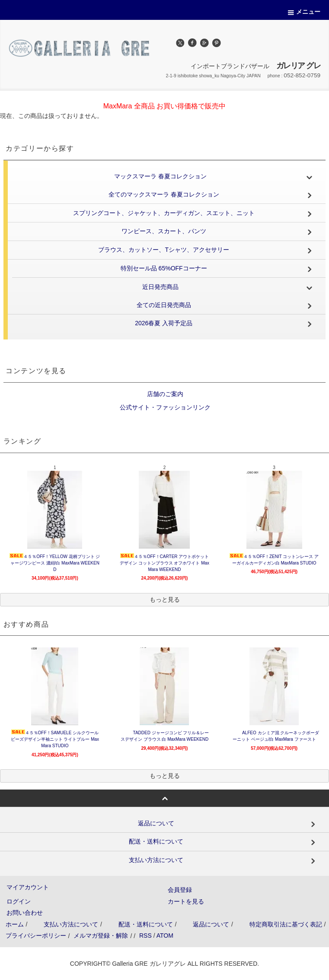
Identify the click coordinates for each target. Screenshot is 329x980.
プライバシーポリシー (36, 936)
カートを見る (186, 901)
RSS (145, 936)
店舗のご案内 (165, 394)
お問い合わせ (25, 913)
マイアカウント (28, 887)
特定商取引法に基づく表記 (286, 924)
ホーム (15, 924)
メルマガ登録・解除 (101, 936)
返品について (211, 924)
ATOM (165, 936)
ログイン (19, 901)
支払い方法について (71, 924)
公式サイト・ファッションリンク (165, 407)
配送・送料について (146, 924)
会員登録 (180, 890)
